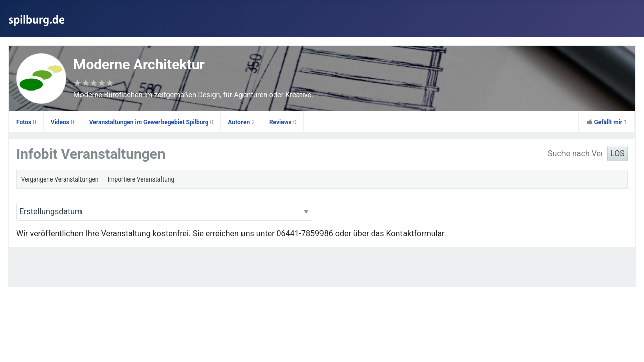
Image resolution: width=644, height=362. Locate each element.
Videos (63, 122)
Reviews (283, 122)
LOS (618, 154)
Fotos (26, 122)
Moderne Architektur (139, 65)
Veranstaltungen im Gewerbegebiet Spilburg (151, 122)
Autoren (241, 122)
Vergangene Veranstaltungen (60, 179)
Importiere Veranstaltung (141, 179)
